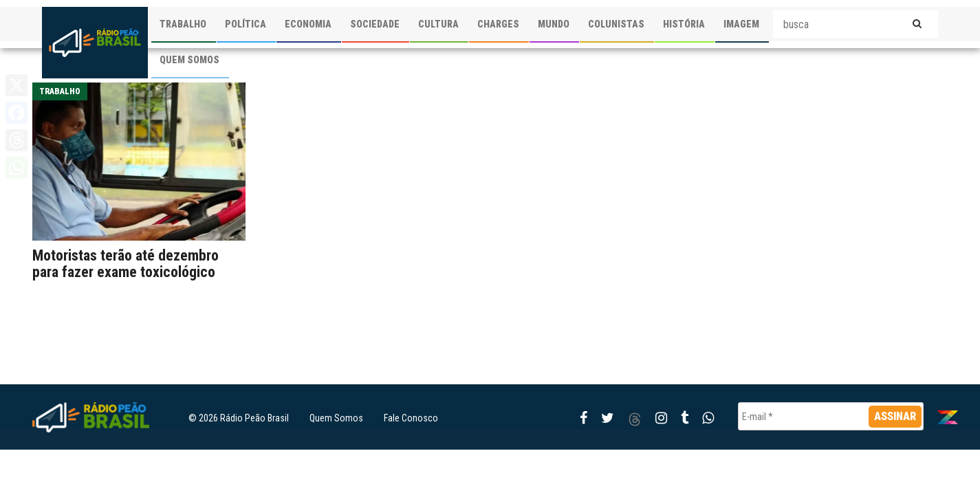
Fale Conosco (411, 418)
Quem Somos (336, 418)
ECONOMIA (308, 24)
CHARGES (498, 24)
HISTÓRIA (684, 24)
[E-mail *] (831, 416)
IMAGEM (741, 24)
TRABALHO (183, 24)
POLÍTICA (246, 24)
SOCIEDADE (375, 24)
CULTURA (438, 24)
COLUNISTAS (616, 24)
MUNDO (554, 24)
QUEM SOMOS (189, 60)
